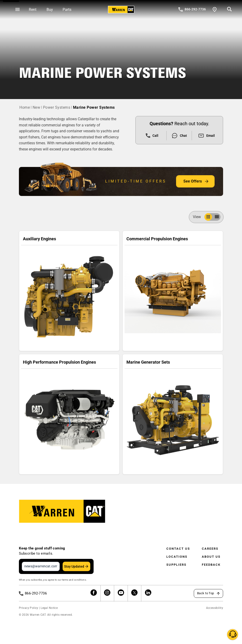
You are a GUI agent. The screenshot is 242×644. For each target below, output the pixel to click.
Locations (177, 557)
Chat (179, 136)
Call (152, 136)
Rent (33, 10)
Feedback (211, 565)
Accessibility (215, 608)
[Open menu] (17, 10)
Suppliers (176, 565)
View (199, 217)
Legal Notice (49, 608)
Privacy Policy (29, 608)
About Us (211, 557)
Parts (67, 10)
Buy (50, 10)
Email (206, 136)
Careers (210, 549)
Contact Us (178, 549)
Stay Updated (74, 566)
